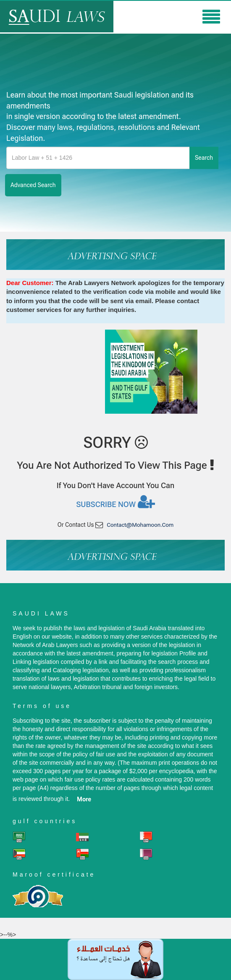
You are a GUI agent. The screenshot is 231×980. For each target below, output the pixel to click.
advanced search (33, 185)
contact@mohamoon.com (140, 525)
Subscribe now (115, 502)
